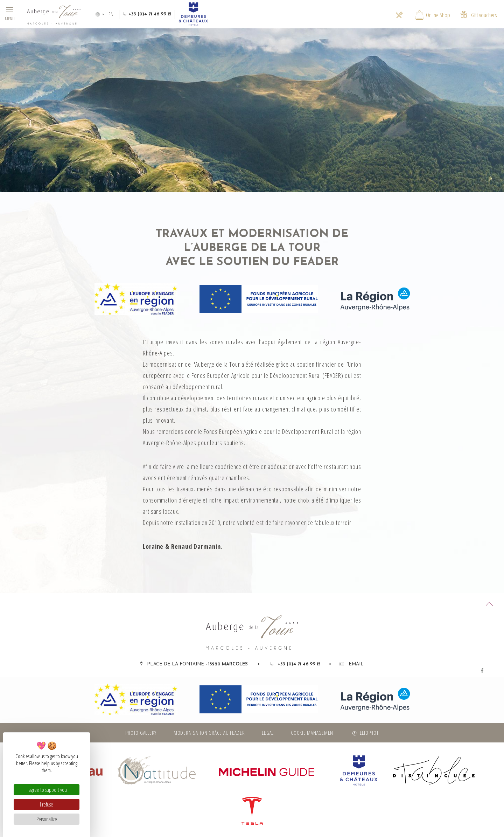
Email (352, 664)
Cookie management (313, 733)
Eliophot (369, 733)
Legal (268, 733)
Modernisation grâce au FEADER (209, 733)
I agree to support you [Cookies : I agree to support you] (47, 790)
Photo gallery (141, 733)
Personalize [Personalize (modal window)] (47, 819)
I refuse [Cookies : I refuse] (47, 804)
